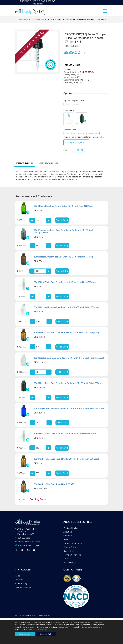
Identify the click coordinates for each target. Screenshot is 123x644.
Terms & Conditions (72, 556)
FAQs (66, 560)
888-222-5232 (24, 539)
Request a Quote (76, 144)
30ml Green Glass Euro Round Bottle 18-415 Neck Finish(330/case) (64, 208)
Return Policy (70, 564)
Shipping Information (73, 545)
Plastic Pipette (78, 135)
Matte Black (82, 121)
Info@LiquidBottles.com (29, 543)
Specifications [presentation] (48, 165)
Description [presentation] (25, 165)
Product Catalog (71, 530)
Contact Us (68, 537)
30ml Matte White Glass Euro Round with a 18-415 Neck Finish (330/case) (67, 309)
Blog (66, 541)
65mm (76, 106)
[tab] (25, 165)
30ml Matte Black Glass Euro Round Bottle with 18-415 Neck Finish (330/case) (69, 385)
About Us (68, 533)
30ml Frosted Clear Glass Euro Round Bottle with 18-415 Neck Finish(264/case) (69, 359)
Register (19, 581)
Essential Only (46, 634)
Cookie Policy (69, 553)
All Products (23, 21)
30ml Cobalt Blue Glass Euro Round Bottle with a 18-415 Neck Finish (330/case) (69, 410)
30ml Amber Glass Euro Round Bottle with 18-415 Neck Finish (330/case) (66, 334)
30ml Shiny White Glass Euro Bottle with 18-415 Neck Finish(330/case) (65, 284)
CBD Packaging (38, 21)
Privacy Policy (70, 549)
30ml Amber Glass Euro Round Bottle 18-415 (54, 486)
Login (18, 577)
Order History (21, 585)
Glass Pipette (93, 135)
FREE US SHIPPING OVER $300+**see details (38, 2)
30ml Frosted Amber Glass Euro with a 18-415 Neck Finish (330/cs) (63, 258)
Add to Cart (62, 222)
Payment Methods (24, 589)
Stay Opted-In (25, 634)
